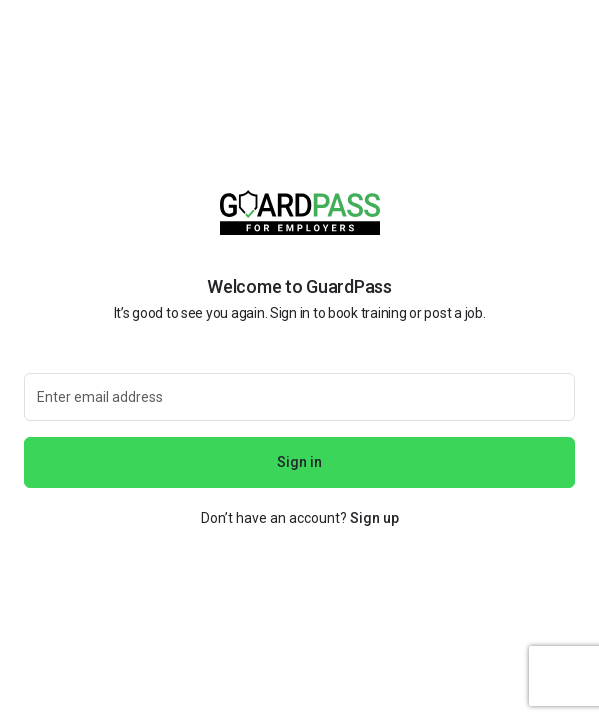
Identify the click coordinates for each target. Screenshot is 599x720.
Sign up (374, 518)
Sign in (299, 462)
